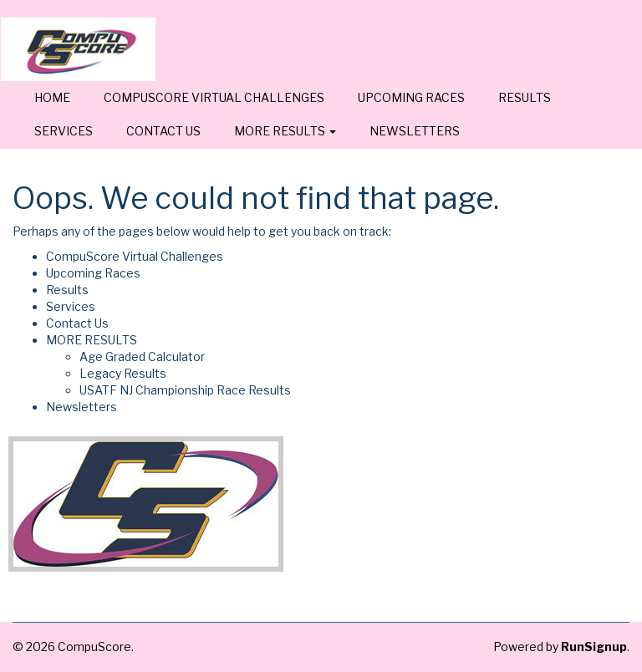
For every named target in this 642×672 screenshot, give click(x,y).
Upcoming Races (411, 97)
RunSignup (594, 647)
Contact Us (163, 131)
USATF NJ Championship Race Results (185, 390)
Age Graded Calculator (142, 356)
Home (52, 97)
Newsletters (415, 131)
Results (525, 97)
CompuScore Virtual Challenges (214, 97)
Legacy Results (123, 373)
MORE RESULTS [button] (285, 131)
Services (64, 131)
